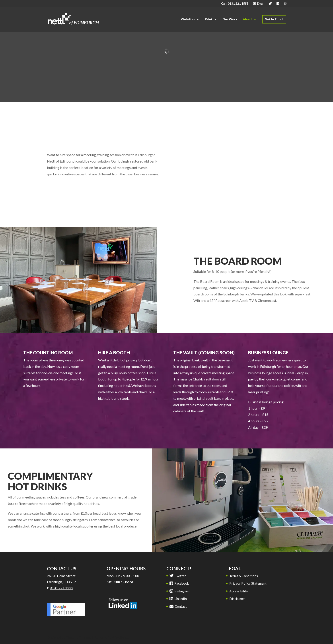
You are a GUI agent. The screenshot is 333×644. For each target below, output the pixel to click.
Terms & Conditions (244, 576)
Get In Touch (274, 19)
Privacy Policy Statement (248, 583)
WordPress (121, 637)
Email (259, 4)
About (247, 19)
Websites (188, 19)
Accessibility (239, 591)
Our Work (230, 19)
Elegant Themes (79, 637)
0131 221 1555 (61, 588)
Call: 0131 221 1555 (235, 4)
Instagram (179, 591)
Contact (178, 606)
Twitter (178, 576)
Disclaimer (237, 599)
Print (209, 19)
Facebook (179, 583)
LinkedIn (178, 599)
